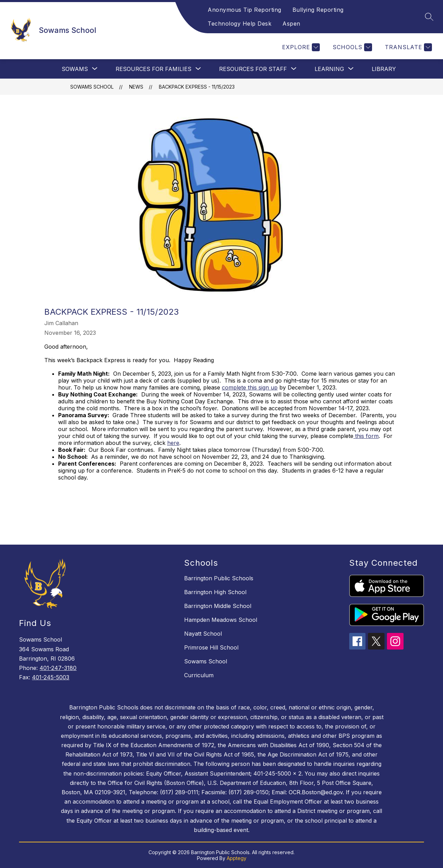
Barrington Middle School (218, 606)
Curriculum (199, 675)
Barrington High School (215, 592)
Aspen (291, 24)
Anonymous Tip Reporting (245, 10)
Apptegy (237, 858)
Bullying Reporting (318, 10)
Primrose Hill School (211, 647)
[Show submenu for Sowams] (75, 69)
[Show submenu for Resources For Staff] (253, 69)
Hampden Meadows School (221, 620)
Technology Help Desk (239, 24)
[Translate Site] (408, 47)
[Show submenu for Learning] (329, 69)
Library (384, 69)
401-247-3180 (58, 668)
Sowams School (92, 87)
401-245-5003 (51, 677)
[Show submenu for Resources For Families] (153, 69)
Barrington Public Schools (219, 578)
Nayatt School (203, 634)
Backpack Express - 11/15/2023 (197, 87)
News (136, 87)
